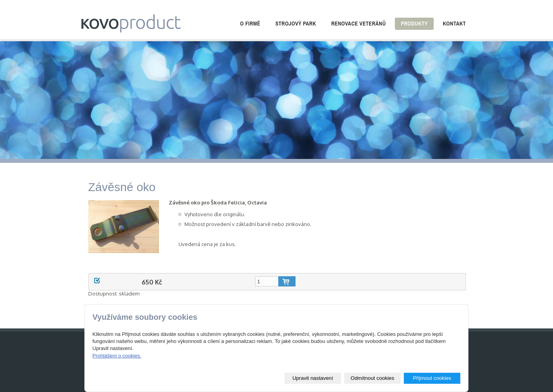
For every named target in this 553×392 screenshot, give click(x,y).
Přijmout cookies (432, 378)
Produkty (414, 24)
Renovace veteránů (359, 24)
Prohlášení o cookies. (117, 356)
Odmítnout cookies (372, 378)
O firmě (250, 24)
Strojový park (296, 24)
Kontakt (454, 24)
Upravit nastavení (313, 378)
